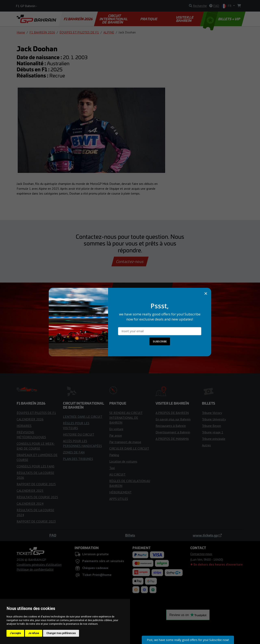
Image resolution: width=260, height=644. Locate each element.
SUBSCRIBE (160, 341)
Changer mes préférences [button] (61, 633)
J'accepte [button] (15, 633)
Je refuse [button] (34, 633)
